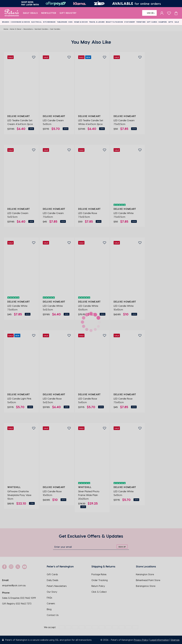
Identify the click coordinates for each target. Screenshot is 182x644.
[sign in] (162, 13)
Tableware (62, 22)
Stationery (130, 22)
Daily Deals (30, 13)
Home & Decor (81, 22)
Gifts (171, 22)
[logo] (12, 13)
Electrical (37, 22)
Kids (71, 22)
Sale (177, 22)
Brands (6, 22)
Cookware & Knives (20, 22)
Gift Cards (152, 22)
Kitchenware (49, 22)
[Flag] (149, 13)
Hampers (163, 22)
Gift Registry (68, 13)
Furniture (141, 22)
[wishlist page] (169, 13)
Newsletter (49, 13)
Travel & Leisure (97, 22)
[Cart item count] (176, 13)
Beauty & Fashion (114, 22)
